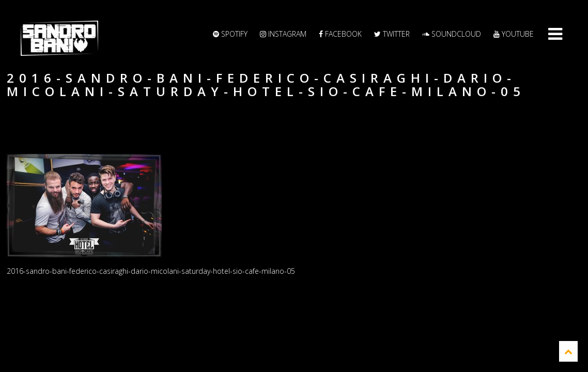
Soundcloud (452, 34)
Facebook (340, 34)
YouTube (514, 34)
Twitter (392, 34)
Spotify (230, 34)
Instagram (283, 34)
